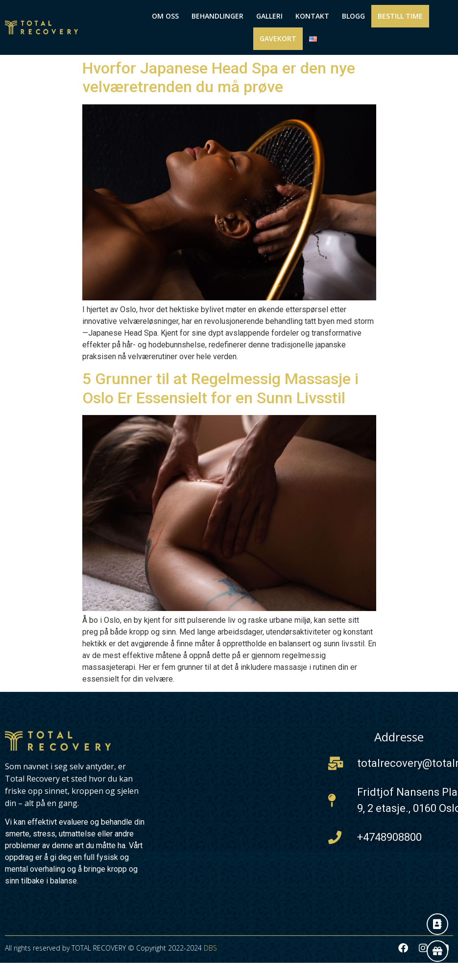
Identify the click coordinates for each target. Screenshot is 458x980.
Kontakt (312, 16)
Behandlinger (217, 16)
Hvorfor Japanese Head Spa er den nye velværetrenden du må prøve (219, 77)
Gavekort (278, 38)
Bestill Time (400, 16)
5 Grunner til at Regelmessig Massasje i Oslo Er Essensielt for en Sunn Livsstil (220, 388)
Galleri (269, 16)
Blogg (353, 16)
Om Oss (165, 16)
